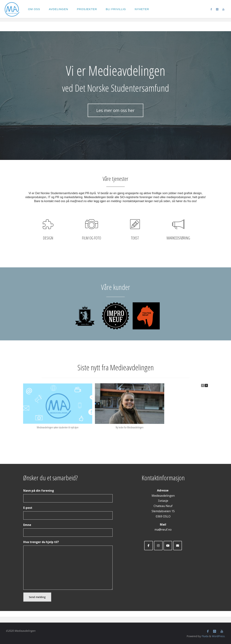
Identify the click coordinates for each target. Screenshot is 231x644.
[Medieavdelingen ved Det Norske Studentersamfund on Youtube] (168, 546)
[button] (206, 385)
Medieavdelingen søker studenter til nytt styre (58, 427)
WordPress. (218, 636)
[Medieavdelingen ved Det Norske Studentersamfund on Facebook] (149, 546)
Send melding (37, 597)
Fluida (204, 636)
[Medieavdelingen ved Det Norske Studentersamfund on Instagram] (158, 546)
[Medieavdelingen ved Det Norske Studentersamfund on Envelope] (178, 546)
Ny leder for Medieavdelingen (130, 427)
